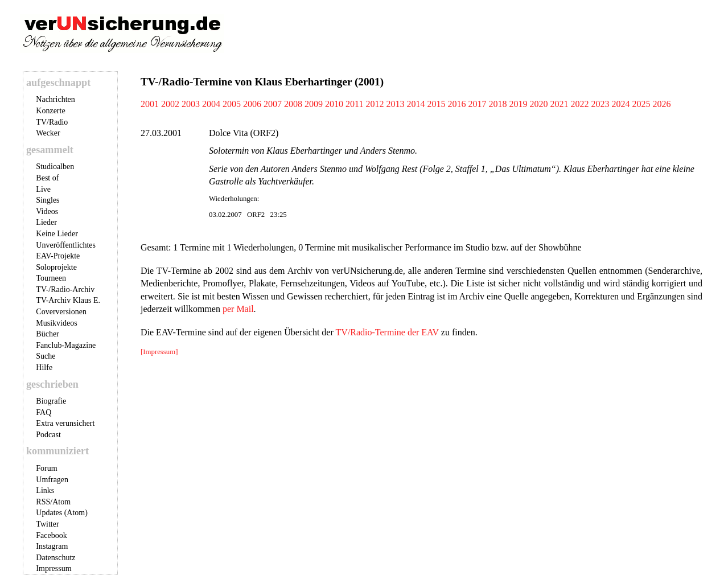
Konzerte (50, 111)
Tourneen (51, 278)
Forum (46, 468)
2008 (293, 104)
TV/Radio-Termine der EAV (387, 332)
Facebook (51, 535)
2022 (579, 104)
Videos (47, 211)
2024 (620, 104)
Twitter (47, 524)
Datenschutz (55, 558)
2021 (559, 104)
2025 (641, 104)
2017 (477, 104)
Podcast (48, 435)
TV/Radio (52, 122)
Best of (47, 178)
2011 (354, 104)
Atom (61, 502)
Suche (46, 356)
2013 (395, 104)
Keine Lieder (57, 234)
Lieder (46, 222)
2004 (211, 104)
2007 (273, 104)
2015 (436, 104)
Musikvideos (56, 323)
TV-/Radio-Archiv (65, 289)
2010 (334, 104)
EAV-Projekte (58, 256)
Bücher (47, 334)
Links (45, 490)
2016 (456, 104)
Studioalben (55, 167)
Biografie (51, 401)
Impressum (54, 568)
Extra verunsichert (65, 423)
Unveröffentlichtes (66, 245)
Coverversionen (61, 312)
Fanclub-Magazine (66, 345)
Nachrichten (55, 99)
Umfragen (52, 480)
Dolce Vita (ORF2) (244, 133)
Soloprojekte (56, 267)
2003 (191, 104)
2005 (232, 104)
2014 (416, 104)
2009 (314, 104)
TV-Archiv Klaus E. (68, 300)
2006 (252, 104)
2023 (600, 104)
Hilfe (44, 367)
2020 (538, 104)
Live (43, 189)
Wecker (48, 133)
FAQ (44, 412)
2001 (150, 104)
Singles (48, 200)
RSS (43, 502)
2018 (497, 104)
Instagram (52, 546)
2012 (375, 104)
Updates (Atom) (62, 513)
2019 (518, 104)
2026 (661, 104)
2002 (170, 104)
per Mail (238, 309)
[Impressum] (159, 352)
